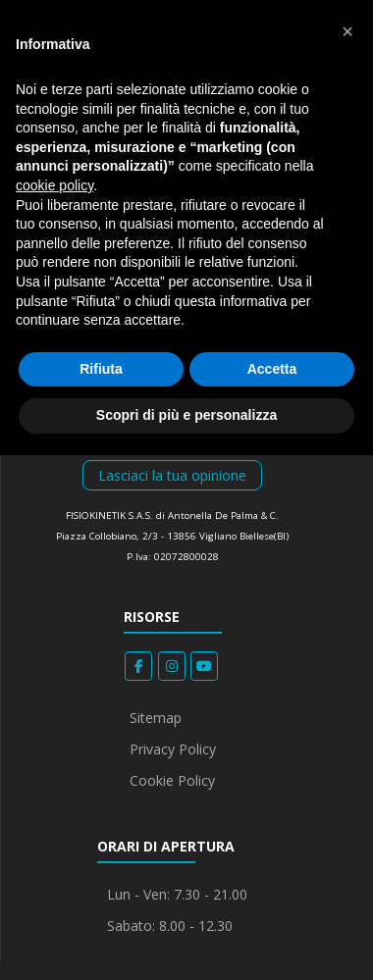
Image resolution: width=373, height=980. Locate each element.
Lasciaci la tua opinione (172, 475)
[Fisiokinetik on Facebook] (138, 666)
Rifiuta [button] (101, 369)
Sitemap (156, 718)
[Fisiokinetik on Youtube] (204, 666)
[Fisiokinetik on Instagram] (172, 666)
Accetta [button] (272, 369)
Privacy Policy (173, 749)
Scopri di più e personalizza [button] (186, 415)
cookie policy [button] (54, 185)
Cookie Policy (172, 780)
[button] (347, 31)
